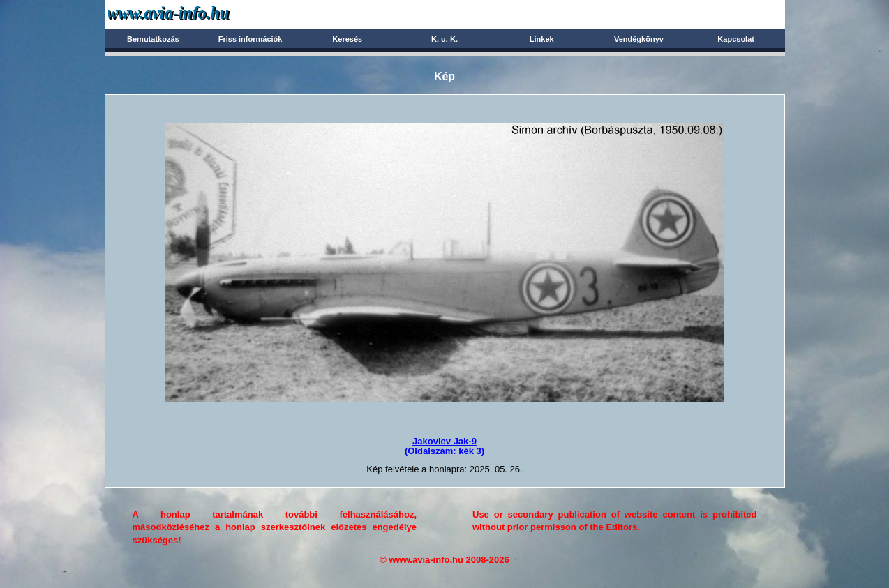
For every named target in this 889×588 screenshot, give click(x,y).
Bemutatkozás (153, 39)
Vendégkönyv (639, 39)
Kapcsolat (736, 39)
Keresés (347, 39)
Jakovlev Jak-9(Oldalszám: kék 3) (444, 446)
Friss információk (251, 39)
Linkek (542, 39)
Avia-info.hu (193, 14)
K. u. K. (444, 39)
